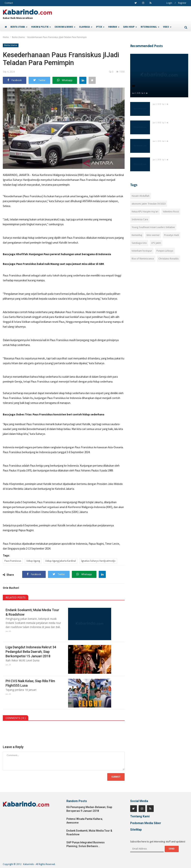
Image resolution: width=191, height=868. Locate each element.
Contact (9, 3)
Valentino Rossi (171, 212)
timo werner (153, 235)
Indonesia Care (140, 219)
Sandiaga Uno (139, 243)
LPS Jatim (156, 243)
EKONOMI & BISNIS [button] (65, 27)
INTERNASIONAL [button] (150, 27)
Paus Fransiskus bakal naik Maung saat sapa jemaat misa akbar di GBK (60, 264)
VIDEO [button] (167, 27)
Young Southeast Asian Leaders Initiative (153, 227)
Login (169, 3)
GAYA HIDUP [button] (130, 27)
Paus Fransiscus (13, 561)
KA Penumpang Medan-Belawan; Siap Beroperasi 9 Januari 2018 (89, 809)
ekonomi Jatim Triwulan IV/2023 (149, 204)
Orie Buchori (11, 588)
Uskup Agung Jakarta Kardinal (61, 561)
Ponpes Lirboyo (165, 251)
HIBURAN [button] (114, 27)
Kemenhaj (137, 235)
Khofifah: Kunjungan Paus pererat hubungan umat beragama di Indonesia (64, 254)
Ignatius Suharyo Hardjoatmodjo (98, 561)
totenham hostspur (142, 251)
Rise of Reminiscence (143, 259)
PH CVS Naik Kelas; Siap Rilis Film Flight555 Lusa (30, 683)
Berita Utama (18, 37)
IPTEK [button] (100, 27)
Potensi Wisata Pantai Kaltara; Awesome (85, 821)
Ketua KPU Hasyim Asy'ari (145, 212)
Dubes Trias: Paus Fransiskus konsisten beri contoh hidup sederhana (60, 414)
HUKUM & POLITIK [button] (41, 27)
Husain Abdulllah (141, 196)
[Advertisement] (159, 295)
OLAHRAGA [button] (86, 27)
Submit (116, 777)
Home (6, 37)
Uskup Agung (33, 561)
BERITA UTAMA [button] (19, 27)
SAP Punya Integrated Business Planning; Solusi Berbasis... (86, 844)
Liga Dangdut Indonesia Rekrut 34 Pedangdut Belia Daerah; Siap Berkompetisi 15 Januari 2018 (31, 652)
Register (182, 3)
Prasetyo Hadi (172, 235)
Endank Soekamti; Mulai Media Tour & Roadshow (32, 612)
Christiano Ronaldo (169, 259)
